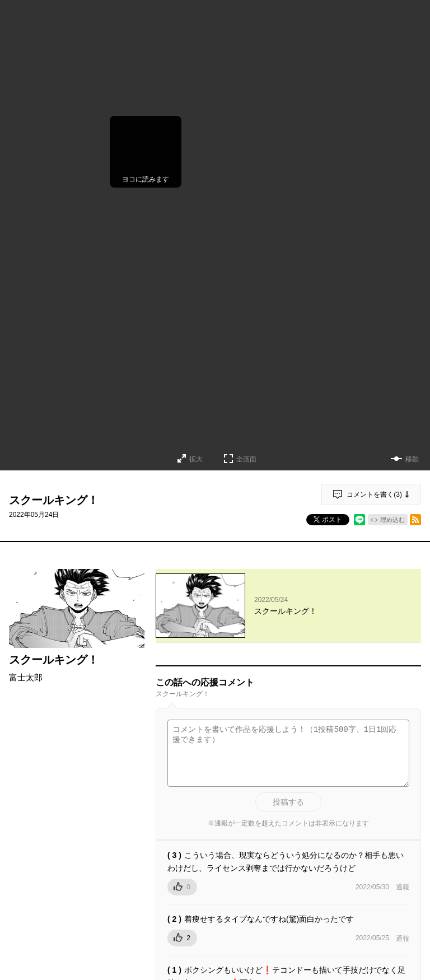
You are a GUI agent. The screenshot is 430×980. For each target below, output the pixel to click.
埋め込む (392, 520)
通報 (403, 887)
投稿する (288, 802)
